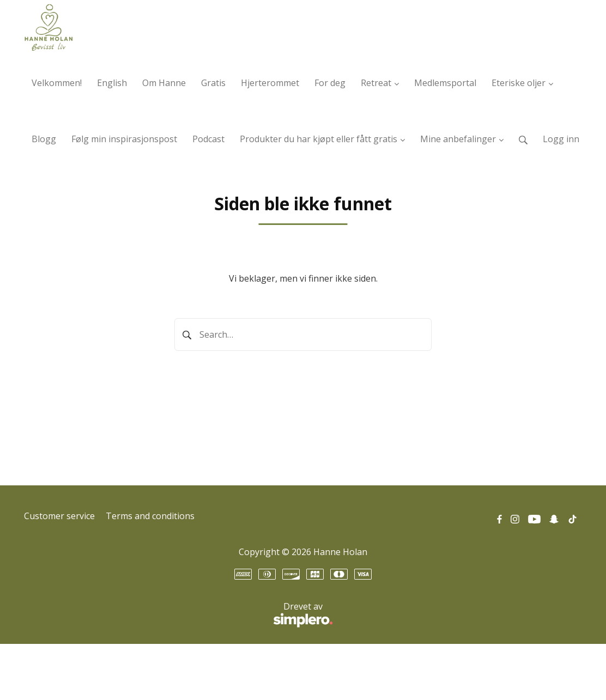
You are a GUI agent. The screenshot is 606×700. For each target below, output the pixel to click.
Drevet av (178, 615)
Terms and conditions (150, 516)
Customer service (59, 516)
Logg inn (561, 139)
